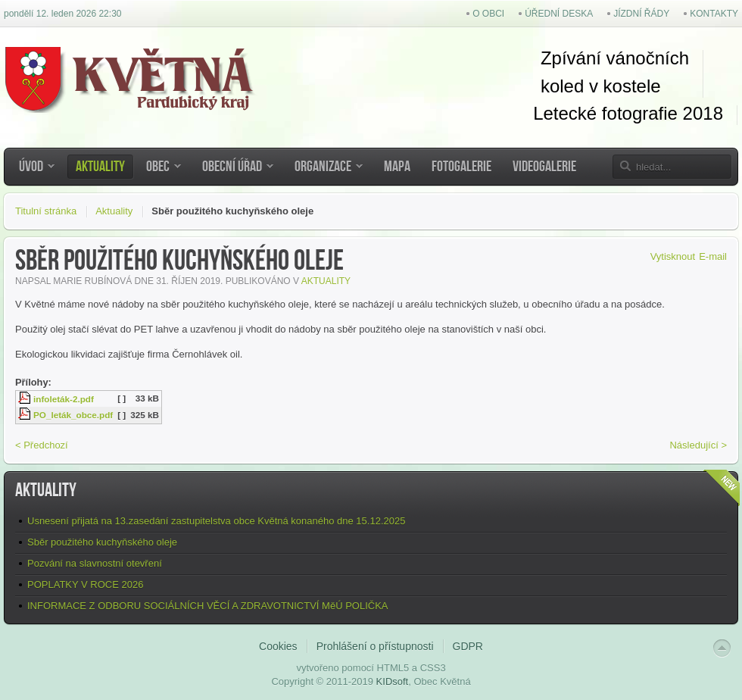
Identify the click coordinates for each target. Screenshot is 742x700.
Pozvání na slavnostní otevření (95, 563)
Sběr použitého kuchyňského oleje (102, 542)
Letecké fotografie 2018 (628, 113)
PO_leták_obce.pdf (73, 415)
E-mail (713, 256)
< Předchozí (42, 445)
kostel (624, 86)
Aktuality (114, 211)
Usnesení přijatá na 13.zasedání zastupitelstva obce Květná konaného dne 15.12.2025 (216, 521)
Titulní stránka (46, 211)
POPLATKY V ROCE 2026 (85, 584)
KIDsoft (393, 681)
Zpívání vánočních (615, 58)
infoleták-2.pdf (64, 399)
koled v (569, 86)
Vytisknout (673, 256)
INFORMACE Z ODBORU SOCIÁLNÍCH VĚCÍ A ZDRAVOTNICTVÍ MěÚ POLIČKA (208, 606)
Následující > (698, 445)
